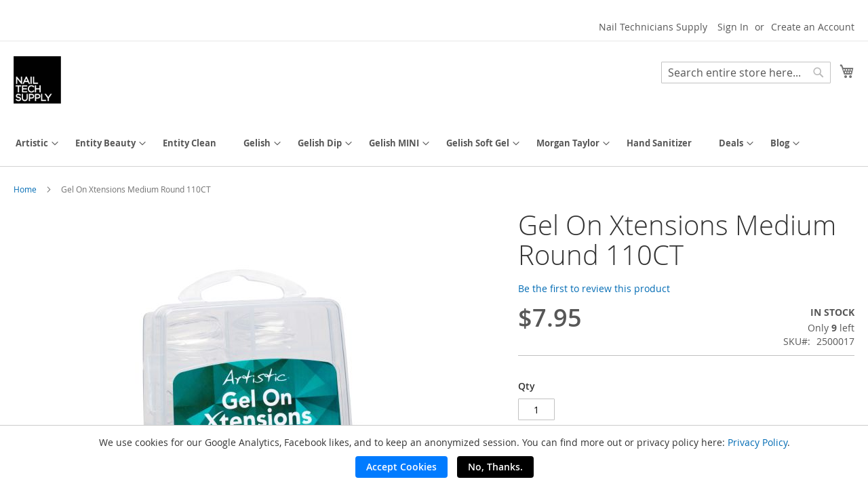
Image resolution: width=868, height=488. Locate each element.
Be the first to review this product (594, 288)
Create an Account (813, 27)
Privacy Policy (757, 442)
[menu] (434, 143)
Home (25, 189)
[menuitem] (32, 143)
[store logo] (37, 80)
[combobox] (746, 73)
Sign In (733, 27)
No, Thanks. (495, 467)
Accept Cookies (401, 467)
